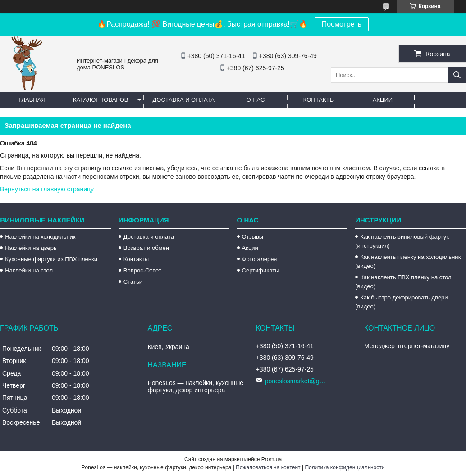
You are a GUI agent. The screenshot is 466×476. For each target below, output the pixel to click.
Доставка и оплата (184, 100)
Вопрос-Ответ (142, 270)
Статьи (133, 282)
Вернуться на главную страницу (47, 189)
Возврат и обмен (146, 248)
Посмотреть (342, 24)
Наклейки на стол (29, 270)
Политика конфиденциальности (345, 467)
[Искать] (457, 75)
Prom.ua (272, 459)
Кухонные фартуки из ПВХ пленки (51, 259)
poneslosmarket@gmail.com (297, 381)
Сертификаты (261, 270)
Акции (383, 100)
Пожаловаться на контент (268, 467)
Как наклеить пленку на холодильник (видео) (408, 261)
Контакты (319, 100)
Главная (32, 100)
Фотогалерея (260, 259)
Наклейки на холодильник (40, 237)
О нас (255, 100)
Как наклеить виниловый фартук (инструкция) (402, 241)
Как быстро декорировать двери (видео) (401, 302)
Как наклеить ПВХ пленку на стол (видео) (403, 282)
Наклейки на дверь (31, 248)
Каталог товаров (101, 100)
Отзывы (253, 237)
